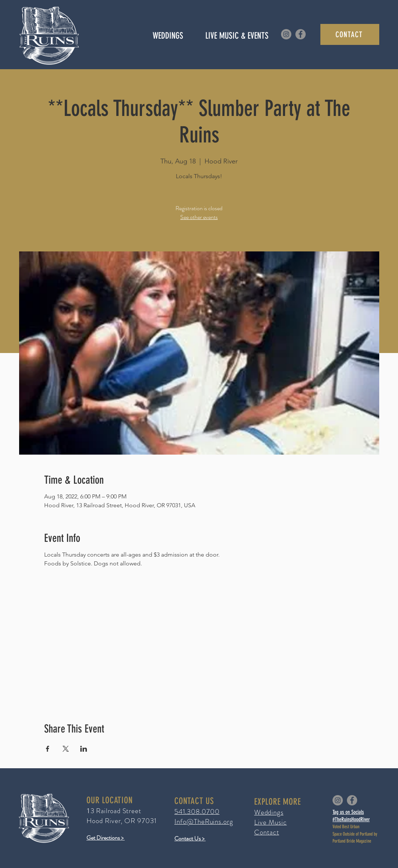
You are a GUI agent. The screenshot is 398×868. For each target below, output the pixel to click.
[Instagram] (286, 34)
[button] (237, 36)
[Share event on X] (66, 749)
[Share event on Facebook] (48, 749)
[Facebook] (301, 34)
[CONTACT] (350, 34)
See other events (199, 217)
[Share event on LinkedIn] (84, 749)
